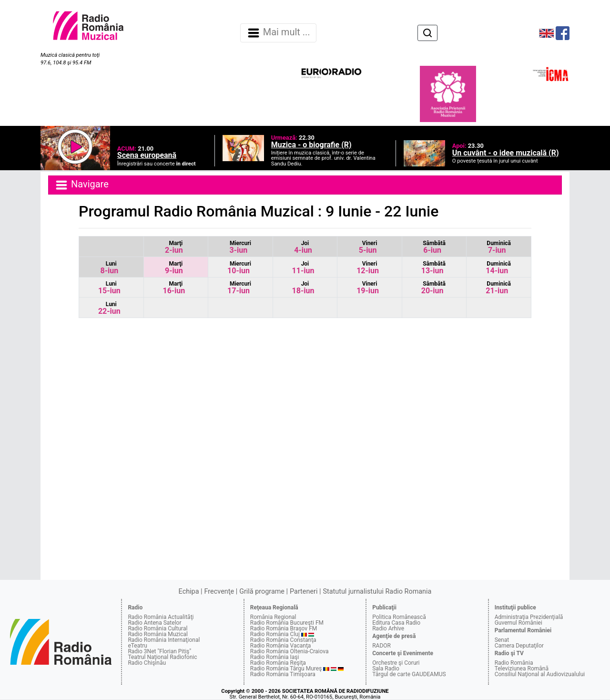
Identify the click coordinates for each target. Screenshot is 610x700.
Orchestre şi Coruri (396, 663)
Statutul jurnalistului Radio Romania (377, 592)
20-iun (433, 288)
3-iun (240, 247)
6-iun (434, 247)
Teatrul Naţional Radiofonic (162, 657)
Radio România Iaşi (275, 657)
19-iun (368, 288)
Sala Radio (386, 669)
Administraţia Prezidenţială (529, 617)
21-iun (498, 288)
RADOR (381, 646)
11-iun (303, 268)
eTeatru (137, 646)
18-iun (303, 288)
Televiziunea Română (522, 669)
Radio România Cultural (158, 628)
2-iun (174, 247)
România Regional (273, 617)
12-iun (368, 268)
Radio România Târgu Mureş (286, 669)
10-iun (239, 268)
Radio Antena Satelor (154, 623)
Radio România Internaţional (164, 640)
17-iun (239, 288)
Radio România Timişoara (283, 674)
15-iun (109, 288)
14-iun (498, 268)
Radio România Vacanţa (281, 646)
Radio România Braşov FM (284, 628)
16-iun (174, 288)
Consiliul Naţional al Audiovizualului (540, 674)
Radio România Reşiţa (278, 663)
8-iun (109, 268)
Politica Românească (399, 617)
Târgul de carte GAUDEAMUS (409, 674)
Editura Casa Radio (396, 623)
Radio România (514, 663)
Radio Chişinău (147, 663)
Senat (502, 640)
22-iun (109, 308)
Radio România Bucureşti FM (287, 623)
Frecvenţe (219, 592)
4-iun (303, 247)
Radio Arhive (388, 628)
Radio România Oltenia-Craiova (290, 651)
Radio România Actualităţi (161, 617)
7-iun (499, 247)
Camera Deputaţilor (519, 646)
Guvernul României (518, 623)
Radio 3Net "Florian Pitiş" (159, 651)
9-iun (174, 268)
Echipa (189, 592)
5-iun (368, 247)
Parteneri (304, 592)
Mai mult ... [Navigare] (278, 33)
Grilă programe (262, 592)
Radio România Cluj (275, 634)
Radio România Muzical (158, 634)
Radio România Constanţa (283, 640)
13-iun (433, 268)
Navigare (81, 185)
